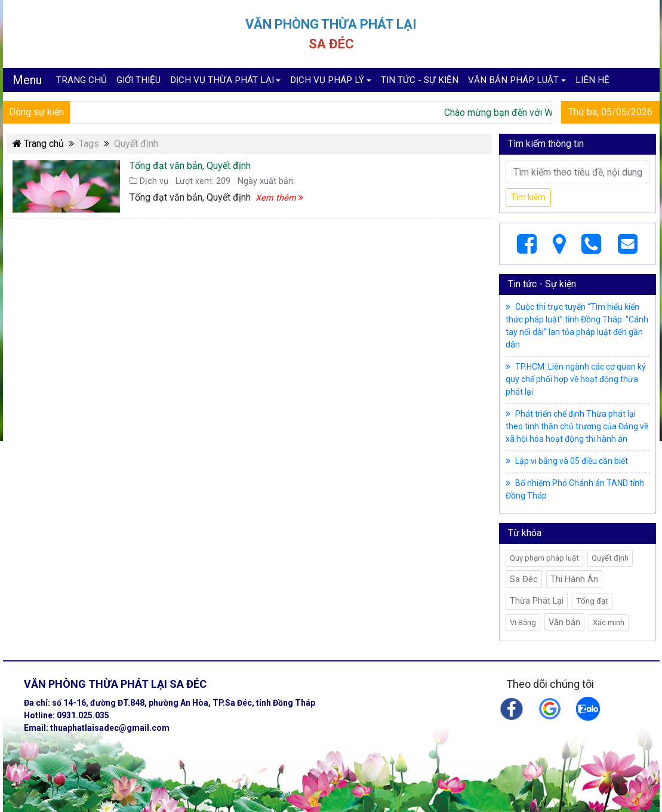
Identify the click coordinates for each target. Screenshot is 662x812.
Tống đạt (592, 601)
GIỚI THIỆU (138, 80)
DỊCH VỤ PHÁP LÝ (327, 80)
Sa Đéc (524, 579)
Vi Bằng (523, 622)
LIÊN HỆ (592, 80)
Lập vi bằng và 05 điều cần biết (567, 461)
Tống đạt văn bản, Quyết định (190, 166)
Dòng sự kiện (36, 112)
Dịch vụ (149, 181)
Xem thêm (279, 198)
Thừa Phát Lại (537, 601)
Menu (27, 80)
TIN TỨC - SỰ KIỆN (420, 80)
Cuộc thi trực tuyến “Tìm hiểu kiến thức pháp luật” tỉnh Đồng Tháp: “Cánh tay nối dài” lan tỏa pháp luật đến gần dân (577, 326)
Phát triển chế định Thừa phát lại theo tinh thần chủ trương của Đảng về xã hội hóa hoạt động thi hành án (577, 426)
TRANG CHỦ (81, 80)
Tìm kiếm (528, 197)
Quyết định (610, 558)
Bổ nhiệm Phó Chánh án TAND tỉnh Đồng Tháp (575, 489)
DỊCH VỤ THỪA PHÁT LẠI (222, 80)
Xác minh (609, 622)
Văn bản (564, 622)
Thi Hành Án (574, 579)
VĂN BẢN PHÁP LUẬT (513, 80)
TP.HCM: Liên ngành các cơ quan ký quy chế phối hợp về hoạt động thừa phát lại (576, 379)
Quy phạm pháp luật (544, 558)
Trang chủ (38, 144)
